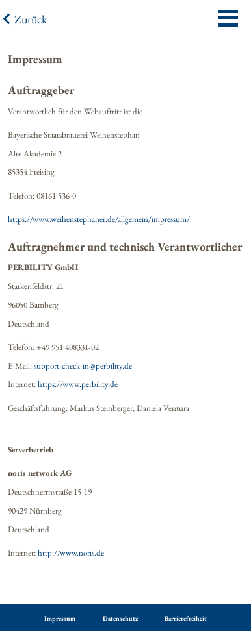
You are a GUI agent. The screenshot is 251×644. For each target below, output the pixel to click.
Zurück (31, 19)
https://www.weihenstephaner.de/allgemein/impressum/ (99, 219)
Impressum (60, 618)
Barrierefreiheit (186, 618)
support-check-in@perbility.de (83, 366)
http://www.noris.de (71, 553)
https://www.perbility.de (78, 384)
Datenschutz (120, 618)
